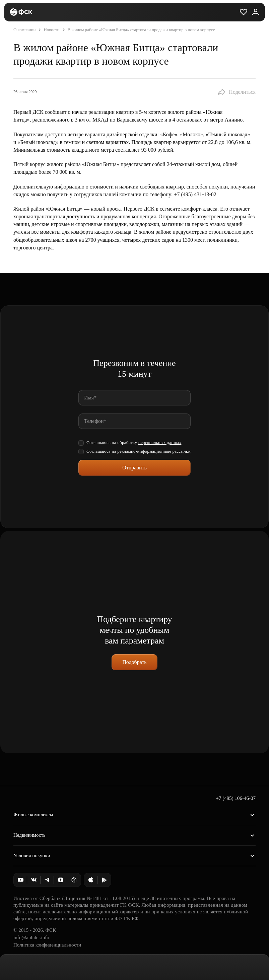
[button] (237, 92)
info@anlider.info (31, 937)
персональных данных (160, 442)
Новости (48, 30)
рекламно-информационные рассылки (154, 451)
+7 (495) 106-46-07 (236, 798)
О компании (24, 30)
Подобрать (134, 662)
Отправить (134, 468)
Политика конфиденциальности (47, 945)
